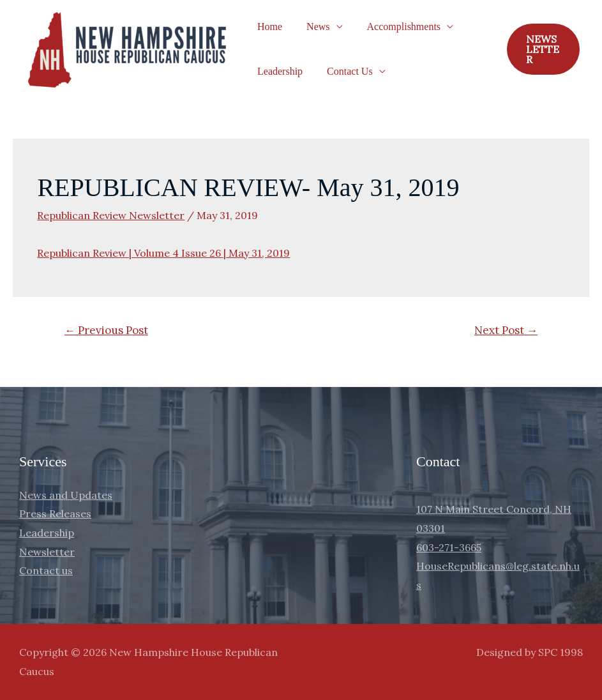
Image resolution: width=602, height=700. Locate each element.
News (312, 27)
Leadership (278, 71)
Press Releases (55, 514)
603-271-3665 (449, 547)
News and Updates (66, 495)
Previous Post (106, 330)
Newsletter (47, 552)
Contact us (46, 570)
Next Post (506, 330)
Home (268, 27)
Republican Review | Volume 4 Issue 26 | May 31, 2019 (163, 253)
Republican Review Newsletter (111, 215)
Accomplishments (395, 27)
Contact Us (344, 71)
